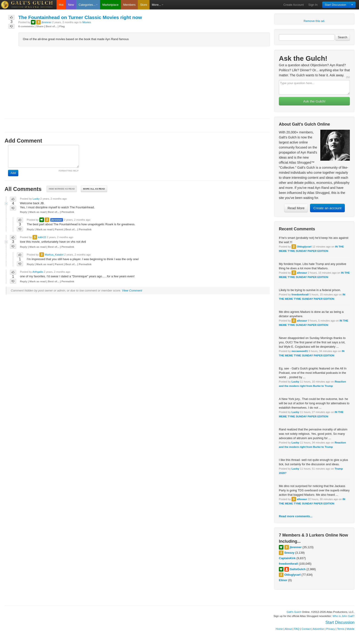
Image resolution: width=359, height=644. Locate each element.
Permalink (68, 212)
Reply (24, 212)
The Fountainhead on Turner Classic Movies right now (80, 17)
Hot (61, 5)
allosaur (302, 273)
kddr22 (42, 237)
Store (144, 5)
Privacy (331, 629)
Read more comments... (296, 516)
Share (40, 26)
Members (129, 5)
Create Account (294, 5)
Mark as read (37, 212)
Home (279, 629)
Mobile (351, 629)
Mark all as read (94, 189)
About (288, 629)
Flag (62, 26)
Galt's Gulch (294, 612)
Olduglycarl (304, 246)
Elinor (283, 580)
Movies (87, 22)
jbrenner (296, 547)
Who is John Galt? (344, 616)
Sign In (313, 5)
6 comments (26, 26)
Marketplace (110, 5)
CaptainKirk (287, 558)
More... (158, 5)
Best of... (51, 26)
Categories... (88, 5)
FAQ (297, 629)
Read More (296, 208)
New (71, 5)
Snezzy (289, 553)
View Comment (132, 290)
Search (343, 37)
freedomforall (300, 294)
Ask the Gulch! (314, 101)
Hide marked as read (62, 189)
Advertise (318, 629)
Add (13, 173)
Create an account (328, 208)
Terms (341, 629)
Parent (59, 229)
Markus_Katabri (54, 255)
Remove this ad (314, 21)
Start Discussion (335, 5)
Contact (306, 629)
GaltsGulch (298, 569)
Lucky (295, 381)
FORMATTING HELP (69, 171)
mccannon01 (300, 351)
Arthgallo (38, 272)
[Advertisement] (137, 83)
